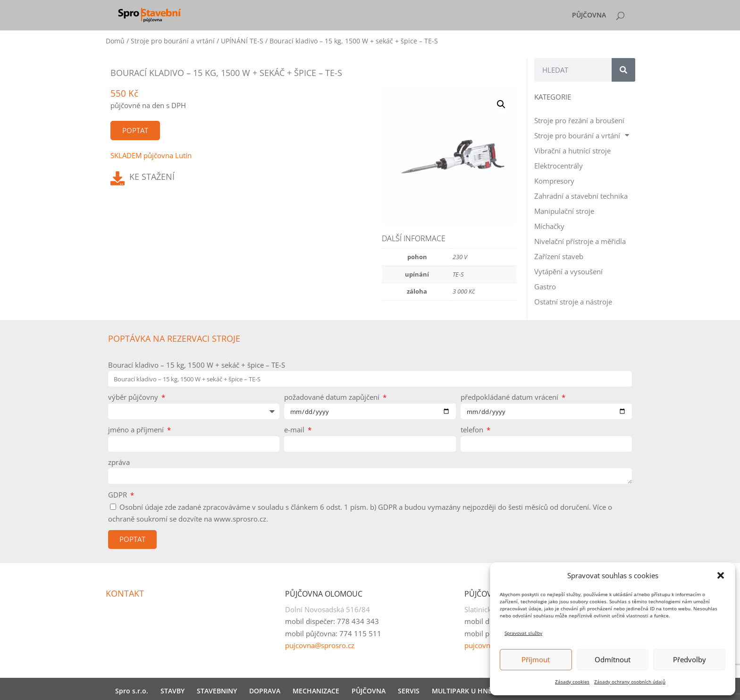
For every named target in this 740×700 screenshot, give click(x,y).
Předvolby (690, 659)
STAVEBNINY (217, 691)
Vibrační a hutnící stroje (572, 151)
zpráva (119, 462)
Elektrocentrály (559, 166)
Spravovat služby (523, 633)
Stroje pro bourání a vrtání (173, 41)
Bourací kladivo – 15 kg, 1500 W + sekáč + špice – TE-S (197, 365)
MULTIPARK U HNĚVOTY (470, 691)
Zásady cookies (572, 682)
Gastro (545, 287)
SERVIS (409, 691)
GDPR (118, 495)
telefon (473, 430)
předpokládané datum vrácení (510, 397)
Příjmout (536, 659)
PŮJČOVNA (589, 16)
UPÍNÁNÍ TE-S (242, 41)
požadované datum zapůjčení (333, 397)
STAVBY (172, 691)
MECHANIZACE (316, 691)
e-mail (295, 430)
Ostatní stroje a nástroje (573, 302)
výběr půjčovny (134, 397)
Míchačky (549, 226)
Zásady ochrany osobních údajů (630, 682)
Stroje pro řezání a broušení (579, 120)
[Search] (623, 70)
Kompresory (554, 181)
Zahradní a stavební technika (581, 196)
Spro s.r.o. (132, 691)
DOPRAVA (265, 691)
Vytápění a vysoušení (568, 271)
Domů (115, 41)
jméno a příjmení (137, 430)
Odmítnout (613, 659)
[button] (721, 575)
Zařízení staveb (559, 256)
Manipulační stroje (564, 211)
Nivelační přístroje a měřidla (580, 241)
